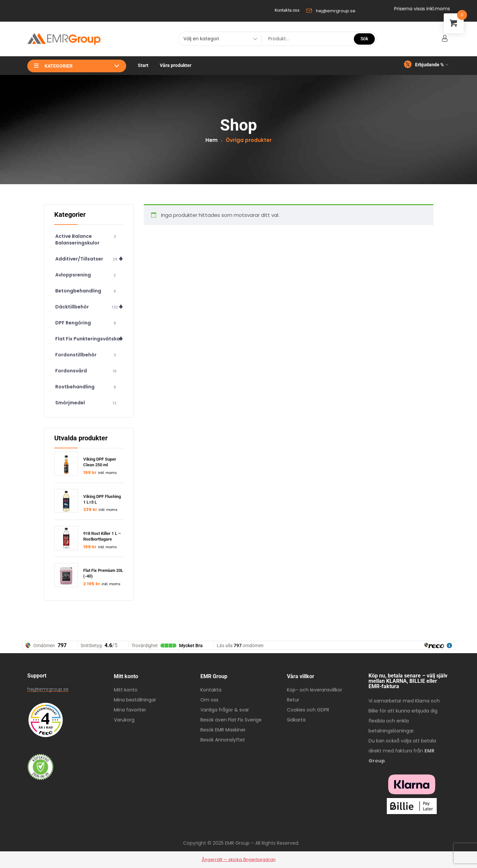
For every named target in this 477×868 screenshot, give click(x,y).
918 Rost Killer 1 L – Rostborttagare (102, 536)
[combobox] (218, 40)
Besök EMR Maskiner (223, 730)
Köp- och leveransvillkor (315, 690)
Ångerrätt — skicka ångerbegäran (239, 860)
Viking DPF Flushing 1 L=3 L (102, 499)
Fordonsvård (87, 371)
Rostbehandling (87, 387)
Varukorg (124, 720)
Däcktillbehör (89, 307)
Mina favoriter (130, 710)
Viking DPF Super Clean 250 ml (100, 462)
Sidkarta (296, 720)
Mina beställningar (135, 700)
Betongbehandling (87, 291)
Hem (212, 140)
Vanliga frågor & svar (225, 710)
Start (143, 65)
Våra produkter (176, 65)
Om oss (209, 700)
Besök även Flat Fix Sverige (231, 720)
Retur (293, 700)
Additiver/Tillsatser (89, 259)
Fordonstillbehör (87, 355)
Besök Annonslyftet (223, 740)
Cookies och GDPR (308, 710)
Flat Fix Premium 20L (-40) (103, 573)
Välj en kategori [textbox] (201, 39)
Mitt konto (126, 690)
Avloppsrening (87, 275)
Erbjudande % (426, 65)
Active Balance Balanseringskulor (87, 239)
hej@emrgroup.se (48, 689)
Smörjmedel (87, 403)
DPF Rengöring (87, 323)
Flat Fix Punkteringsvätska (89, 339)
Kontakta (211, 690)
